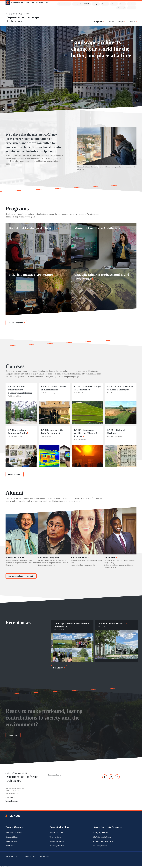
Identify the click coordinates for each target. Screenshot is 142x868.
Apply (111, 22)
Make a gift (121, 8)
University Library (100, 846)
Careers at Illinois (12, 837)
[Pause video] (3, 110)
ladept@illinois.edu (12, 801)
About (133, 22)
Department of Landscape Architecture (23, 19)
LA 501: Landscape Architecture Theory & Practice (86, 433)
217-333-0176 (10, 797)
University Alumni (56, 832)
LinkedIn (114, 4)
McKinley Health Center (102, 837)
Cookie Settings (5, 867)
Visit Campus (10, 846)
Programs (99, 22)
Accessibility (45, 856)
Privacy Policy (12, 856)
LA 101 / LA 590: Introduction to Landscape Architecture (21, 390)
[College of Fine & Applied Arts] (26, 14)
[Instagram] (117, 777)
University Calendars (57, 841)
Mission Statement (64, 4)
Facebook (105, 4)
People (122, 22)
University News (11, 841)
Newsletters (132, 4)
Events (123, 4)
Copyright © (28, 856)
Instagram (96, 4)
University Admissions (14, 832)
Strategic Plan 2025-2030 (82, 4)
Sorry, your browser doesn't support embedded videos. (71, 70)
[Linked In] (111, 777)
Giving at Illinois (55, 837)
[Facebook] (105, 777)
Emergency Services (101, 832)
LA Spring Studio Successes (112, 624)
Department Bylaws (54, 775)
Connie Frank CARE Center (103, 841)
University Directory (57, 846)
